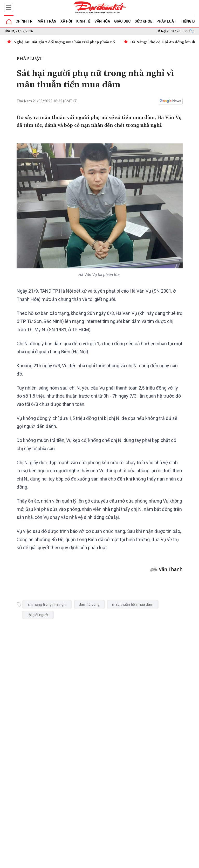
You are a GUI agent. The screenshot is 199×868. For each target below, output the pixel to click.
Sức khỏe (143, 21)
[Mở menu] (9, 8)
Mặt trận (47, 21)
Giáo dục (122, 21)
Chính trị (25, 21)
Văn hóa (102, 21)
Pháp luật (166, 21)
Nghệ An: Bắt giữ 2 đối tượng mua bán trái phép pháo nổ (64, 42)
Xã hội (66, 21)
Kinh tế (83, 21)
